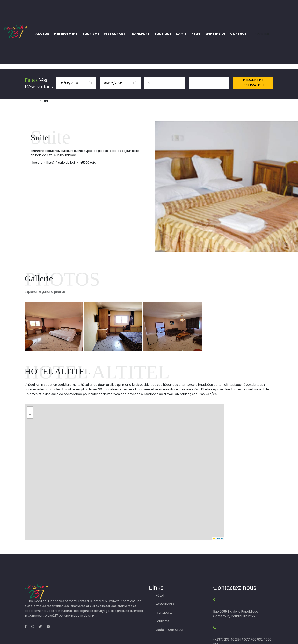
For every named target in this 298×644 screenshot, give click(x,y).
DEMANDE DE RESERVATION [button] (253, 83)
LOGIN (43, 101)
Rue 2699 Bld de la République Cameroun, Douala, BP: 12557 (236, 614)
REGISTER (262, 34)
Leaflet (218, 538)
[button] (30, 409)
